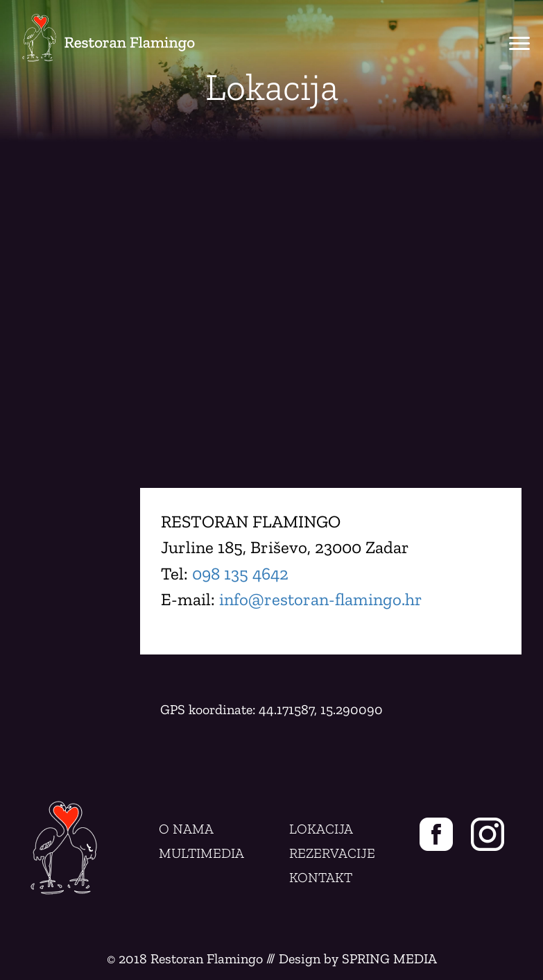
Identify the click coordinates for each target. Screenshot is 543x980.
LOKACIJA (321, 829)
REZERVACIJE (332, 853)
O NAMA (186, 829)
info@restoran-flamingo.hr (321, 599)
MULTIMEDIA (201, 853)
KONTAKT (321, 877)
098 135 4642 (240, 573)
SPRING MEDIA (389, 958)
